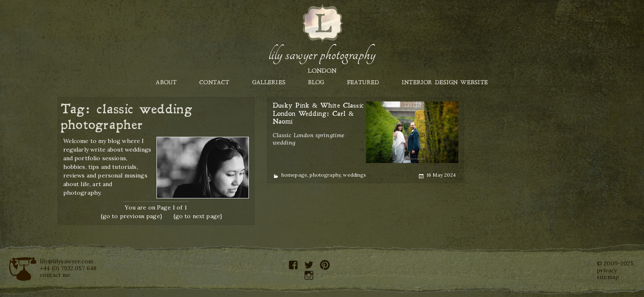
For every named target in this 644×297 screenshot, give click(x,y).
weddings (354, 175)
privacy (607, 270)
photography (325, 175)
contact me (55, 275)
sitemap (608, 277)
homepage (294, 175)
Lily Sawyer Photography (322, 55)
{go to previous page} (131, 216)
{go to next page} (198, 216)
